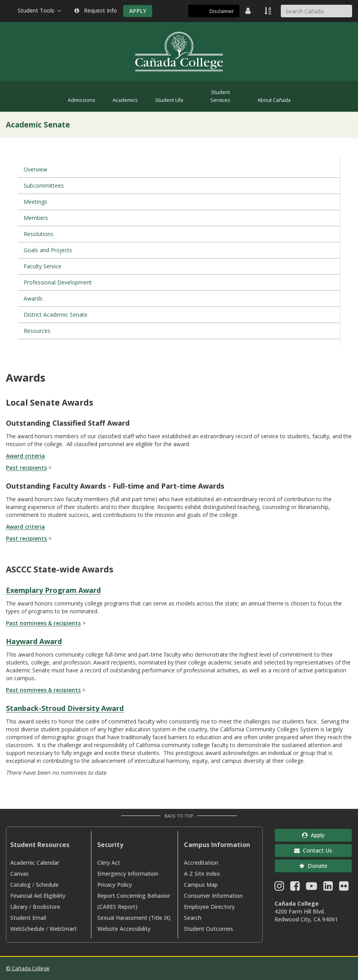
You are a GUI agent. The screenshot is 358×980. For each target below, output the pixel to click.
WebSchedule (27, 929)
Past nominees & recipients (43, 623)
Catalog (20, 885)
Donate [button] (313, 866)
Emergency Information (128, 874)
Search (193, 918)
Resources (37, 331)
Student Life (169, 100)
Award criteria (25, 456)
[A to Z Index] (269, 11)
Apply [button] (313, 835)
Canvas (19, 874)
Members (36, 218)
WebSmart (63, 929)
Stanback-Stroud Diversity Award (65, 708)
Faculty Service (43, 266)
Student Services (220, 96)
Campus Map (201, 885)
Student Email (28, 918)
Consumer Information (213, 896)
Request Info (96, 10)
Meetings (35, 202)
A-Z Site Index (202, 874)
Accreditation (201, 863)
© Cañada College (28, 968)
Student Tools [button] (40, 10)
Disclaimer (222, 11)
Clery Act (109, 863)
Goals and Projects (48, 250)
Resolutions (39, 234)
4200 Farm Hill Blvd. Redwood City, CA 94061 (306, 915)
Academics (125, 100)
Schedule (47, 885)
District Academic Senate (56, 315)
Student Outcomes (209, 929)
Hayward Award (34, 641)
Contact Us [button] (313, 850)
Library (19, 907)
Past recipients (26, 468)
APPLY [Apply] (138, 11)
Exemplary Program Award (53, 590)
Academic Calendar (35, 863)
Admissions (82, 100)
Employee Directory (209, 907)
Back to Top (179, 816)
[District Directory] (249, 11)
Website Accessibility (124, 929)
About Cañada (274, 100)
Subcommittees (44, 185)
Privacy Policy (115, 885)
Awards (33, 298)
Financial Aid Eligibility (38, 896)
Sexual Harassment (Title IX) (134, 918)
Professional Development (58, 282)
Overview (35, 169)
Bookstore (46, 907)
